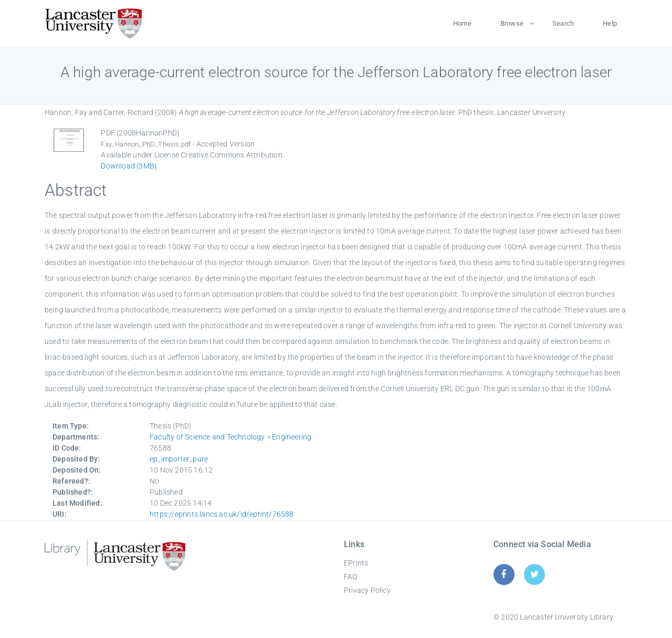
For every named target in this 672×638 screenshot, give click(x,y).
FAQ (351, 577)
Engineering (292, 437)
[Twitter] (535, 574)
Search (563, 23)
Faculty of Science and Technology (207, 437)
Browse (512, 23)
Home (462, 23)
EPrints (356, 563)
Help (610, 23)
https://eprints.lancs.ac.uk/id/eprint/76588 (222, 514)
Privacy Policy (367, 590)
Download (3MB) (129, 166)
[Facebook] (504, 574)
